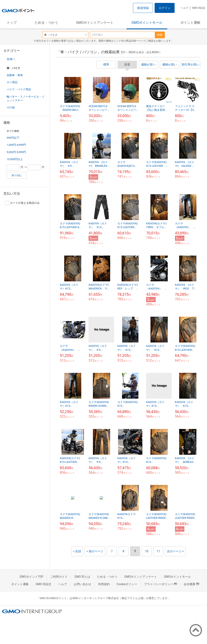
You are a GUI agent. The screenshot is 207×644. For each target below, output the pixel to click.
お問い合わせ (83, 584)
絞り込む (17, 175)
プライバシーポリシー (160, 584)
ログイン (165, 8)
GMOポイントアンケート (95, 23)
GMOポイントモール (147, 23)
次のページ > (175, 551)
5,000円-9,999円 (16, 152)
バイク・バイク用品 (19, 89)
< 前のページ (95, 551)
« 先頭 (77, 551)
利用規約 (104, 584)
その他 (11, 107)
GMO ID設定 (199, 8)
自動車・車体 (15, 75)
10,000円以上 (15, 159)
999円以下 (13, 138)
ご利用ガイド (59, 577)
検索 (160, 35)
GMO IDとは (82, 577)
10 (147, 551)
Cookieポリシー (127, 584)
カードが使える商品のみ (22, 203)
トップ (12, 23)
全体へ (11, 59)
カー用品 (12, 82)
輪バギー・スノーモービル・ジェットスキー (26, 98)
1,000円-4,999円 (16, 145)
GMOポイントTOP (31, 577)
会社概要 (191, 584)
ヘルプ (185, 8)
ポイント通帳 (190, 23)
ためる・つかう (46, 23)
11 (158, 551)
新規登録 (143, 8)
